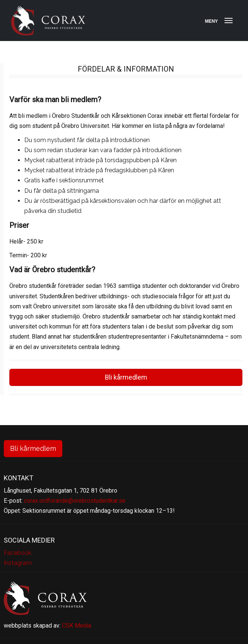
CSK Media (77, 626)
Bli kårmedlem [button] (126, 377)
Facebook (18, 553)
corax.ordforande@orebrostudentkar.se (75, 501)
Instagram (18, 563)
